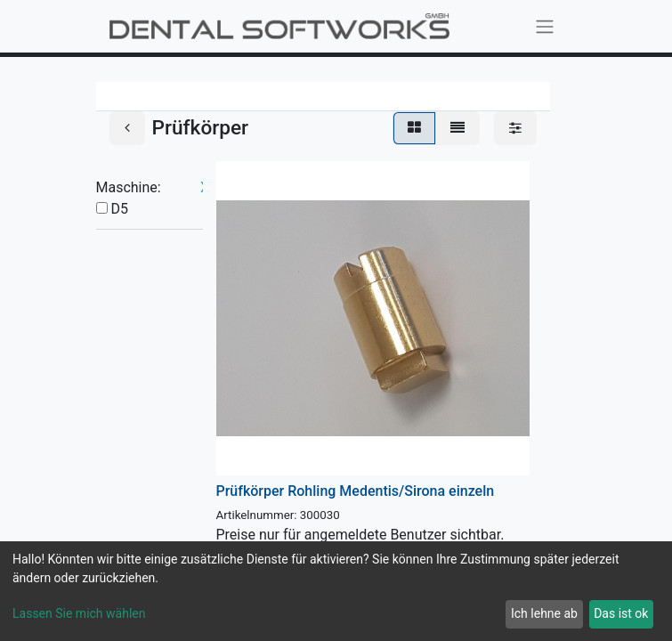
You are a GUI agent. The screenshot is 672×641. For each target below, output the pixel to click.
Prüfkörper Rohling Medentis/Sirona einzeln (356, 491)
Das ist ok (621, 613)
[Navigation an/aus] (545, 26)
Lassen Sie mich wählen (79, 613)
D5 (119, 209)
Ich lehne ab (544, 613)
